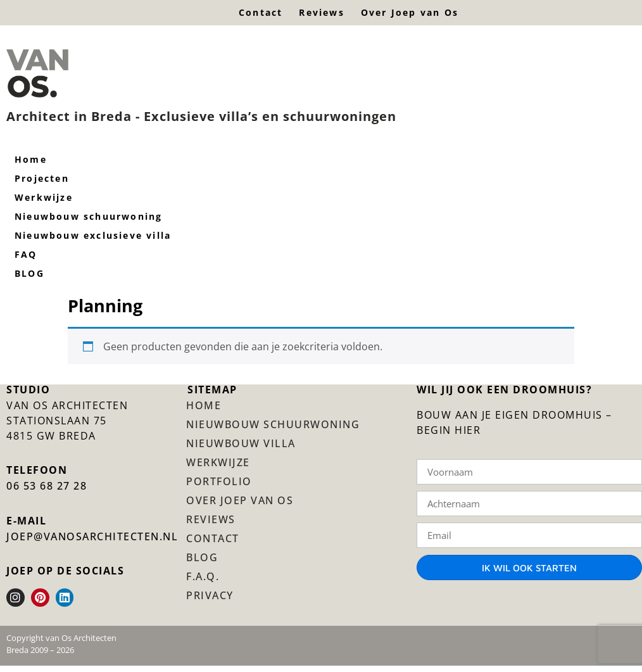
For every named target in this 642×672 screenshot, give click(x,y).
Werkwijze (218, 462)
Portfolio (219, 481)
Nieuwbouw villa (241, 443)
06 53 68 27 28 (47, 486)
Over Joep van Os (410, 12)
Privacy (210, 595)
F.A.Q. (203, 576)
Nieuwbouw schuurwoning (273, 424)
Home (204, 405)
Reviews (321, 12)
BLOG (202, 557)
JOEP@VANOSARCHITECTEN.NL (92, 536)
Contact (261, 12)
